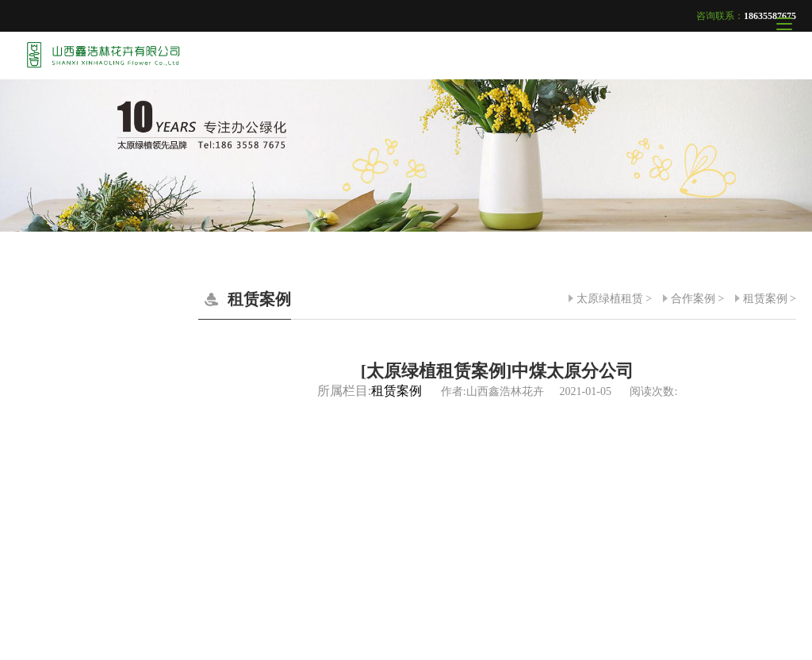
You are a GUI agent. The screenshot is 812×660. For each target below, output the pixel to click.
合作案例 (693, 299)
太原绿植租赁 (610, 299)
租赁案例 (765, 299)
